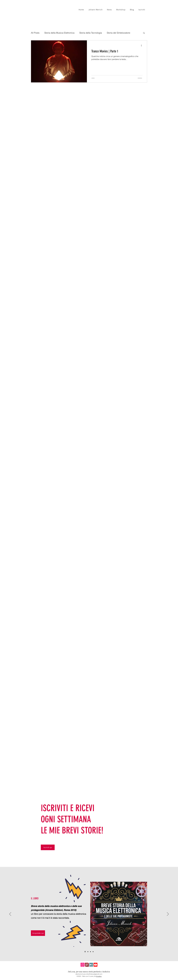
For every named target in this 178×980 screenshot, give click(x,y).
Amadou (99, 976)
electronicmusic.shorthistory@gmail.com (89, 974)
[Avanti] (168, 914)
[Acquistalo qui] (38, 933)
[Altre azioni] (142, 45)
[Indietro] (10, 914)
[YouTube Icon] (95, 965)
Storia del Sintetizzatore (118, 33)
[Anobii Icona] (87, 965)
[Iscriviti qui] (48, 847)
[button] (144, 33)
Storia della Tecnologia (91, 33)
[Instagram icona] (83, 965)
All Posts (35, 33)
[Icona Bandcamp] (91, 965)
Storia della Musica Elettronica (59, 33)
